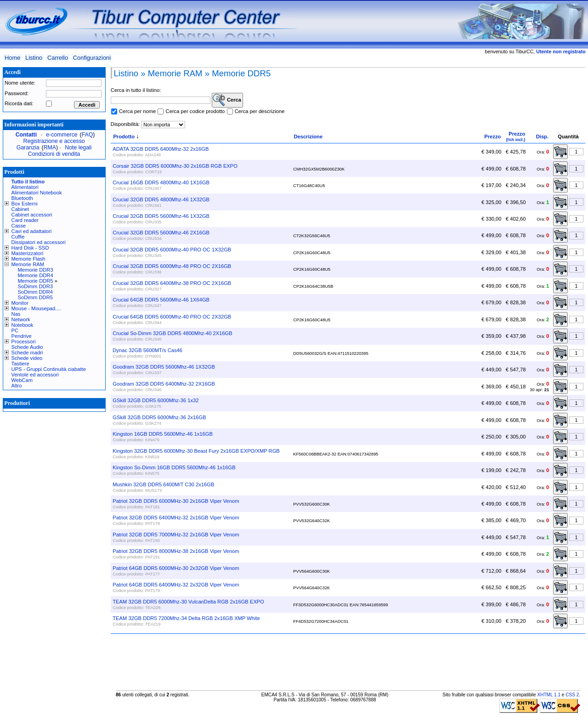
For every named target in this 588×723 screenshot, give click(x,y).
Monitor (20, 303)
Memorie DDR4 (36, 275)
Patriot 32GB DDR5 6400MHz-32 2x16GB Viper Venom (176, 518)
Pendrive (22, 336)
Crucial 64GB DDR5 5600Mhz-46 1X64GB (161, 300)
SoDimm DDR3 (35, 286)
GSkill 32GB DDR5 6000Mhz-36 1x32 (155, 400)
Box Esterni (25, 204)
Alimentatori (25, 187)
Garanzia (28, 148)
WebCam (22, 380)
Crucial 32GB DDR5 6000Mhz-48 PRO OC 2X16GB (172, 266)
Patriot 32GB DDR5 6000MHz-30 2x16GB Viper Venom (176, 501)
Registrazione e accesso (54, 141)
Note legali (78, 148)
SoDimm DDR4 (35, 292)
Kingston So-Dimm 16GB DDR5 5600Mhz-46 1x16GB (174, 467)
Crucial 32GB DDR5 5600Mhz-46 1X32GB (161, 216)
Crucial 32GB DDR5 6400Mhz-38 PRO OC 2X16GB (172, 283)
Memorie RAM (28, 264)
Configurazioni (92, 58)
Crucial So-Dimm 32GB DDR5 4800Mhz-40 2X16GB (172, 333)
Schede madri (27, 353)
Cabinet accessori (32, 215)
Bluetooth (22, 198)
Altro (17, 386)
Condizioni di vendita (54, 154)
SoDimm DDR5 (35, 297)
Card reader (25, 220)
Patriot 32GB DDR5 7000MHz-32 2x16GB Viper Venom (176, 535)
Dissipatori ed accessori (39, 242)
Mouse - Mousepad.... (36, 308)
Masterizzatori (28, 253)
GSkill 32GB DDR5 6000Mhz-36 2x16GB (159, 417)
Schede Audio (27, 347)
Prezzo (492, 137)
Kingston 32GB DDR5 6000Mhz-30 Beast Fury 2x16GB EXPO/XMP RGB (196, 451)
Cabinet (20, 209)
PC (15, 330)
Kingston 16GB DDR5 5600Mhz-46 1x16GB (163, 434)
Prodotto (124, 137)
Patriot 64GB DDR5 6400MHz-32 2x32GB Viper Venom (176, 585)
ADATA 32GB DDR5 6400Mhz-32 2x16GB (161, 149)
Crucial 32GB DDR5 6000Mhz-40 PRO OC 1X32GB (172, 250)
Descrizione (308, 137)
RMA (50, 148)
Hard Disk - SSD (30, 248)
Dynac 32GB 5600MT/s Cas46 (147, 350)
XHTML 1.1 (549, 695)
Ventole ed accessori (35, 375)
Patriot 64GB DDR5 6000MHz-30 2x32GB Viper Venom (176, 568)
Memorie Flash (28, 259)
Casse (19, 226)
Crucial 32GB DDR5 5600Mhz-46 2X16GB (161, 233)
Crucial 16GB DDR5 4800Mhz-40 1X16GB (161, 182)
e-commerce (62, 135)
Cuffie (18, 237)
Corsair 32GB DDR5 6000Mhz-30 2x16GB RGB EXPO (175, 166)
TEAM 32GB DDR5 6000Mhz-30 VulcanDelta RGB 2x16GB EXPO (188, 602)
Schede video (27, 358)
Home (12, 58)
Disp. (542, 137)
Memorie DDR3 (36, 270)
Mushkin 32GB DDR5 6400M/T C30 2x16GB (163, 484)
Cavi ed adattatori (32, 231)
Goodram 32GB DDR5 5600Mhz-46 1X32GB (164, 367)
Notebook (23, 325)
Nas (16, 314)
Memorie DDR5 (36, 281)
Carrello (58, 58)
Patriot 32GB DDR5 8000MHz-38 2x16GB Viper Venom (176, 551)
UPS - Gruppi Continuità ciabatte (49, 369)
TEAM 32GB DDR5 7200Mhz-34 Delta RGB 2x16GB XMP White (186, 618)
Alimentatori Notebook (37, 193)
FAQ (88, 135)
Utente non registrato (561, 51)
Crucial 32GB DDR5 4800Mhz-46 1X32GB (161, 199)
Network (21, 319)
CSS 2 (572, 695)
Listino (34, 58)
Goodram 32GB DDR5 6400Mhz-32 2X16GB (164, 384)
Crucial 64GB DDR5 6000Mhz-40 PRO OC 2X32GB (172, 317)
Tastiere (20, 364)
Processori (24, 342)
